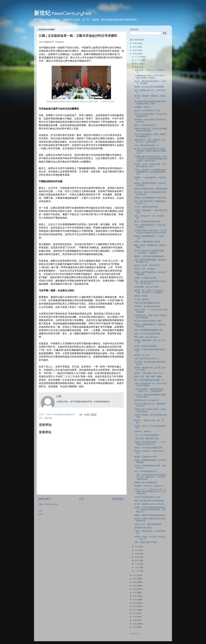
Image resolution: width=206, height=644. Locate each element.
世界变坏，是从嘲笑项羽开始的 (147, 306)
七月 (137, 550)
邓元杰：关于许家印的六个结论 (147, 111)
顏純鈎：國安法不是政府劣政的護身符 (150, 515)
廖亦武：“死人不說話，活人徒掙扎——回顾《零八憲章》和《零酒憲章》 (150, 292)
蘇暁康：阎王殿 (141, 296)
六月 (137, 554)
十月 (137, 64)
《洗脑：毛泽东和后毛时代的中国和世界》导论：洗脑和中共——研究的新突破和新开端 (150, 477)
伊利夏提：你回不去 (143, 107)
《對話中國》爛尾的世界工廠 (146, 439)
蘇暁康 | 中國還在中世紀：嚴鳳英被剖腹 (151, 189)
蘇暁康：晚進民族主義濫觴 (145, 346)
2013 (135, 606)
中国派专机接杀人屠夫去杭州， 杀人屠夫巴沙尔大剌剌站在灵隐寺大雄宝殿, (150, 232)
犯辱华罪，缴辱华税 (143, 432)
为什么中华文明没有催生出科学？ (148, 497)
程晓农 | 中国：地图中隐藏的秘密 (148, 524)
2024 (135, 50)
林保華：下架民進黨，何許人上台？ (149, 373)
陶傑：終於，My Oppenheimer (147, 337)
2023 (135, 54)
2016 (135, 596)
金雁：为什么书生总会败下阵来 (147, 334)
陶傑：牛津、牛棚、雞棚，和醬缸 (148, 377)
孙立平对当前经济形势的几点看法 (148, 321)
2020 (135, 582)
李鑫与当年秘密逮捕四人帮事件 (147, 303)
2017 (135, 593)
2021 (135, 579)
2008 (135, 624)
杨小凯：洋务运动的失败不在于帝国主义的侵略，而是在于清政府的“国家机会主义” (150, 151)
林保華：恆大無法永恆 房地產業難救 (149, 87)
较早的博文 (118, 499)
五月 (137, 557)
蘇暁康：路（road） (143, 355)
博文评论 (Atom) (51, 504)
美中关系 (48, 418)
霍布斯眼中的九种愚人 (144, 528)
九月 (137, 67)
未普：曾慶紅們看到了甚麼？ (146, 542)
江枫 (59, 396)
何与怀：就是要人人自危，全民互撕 (149, 504)
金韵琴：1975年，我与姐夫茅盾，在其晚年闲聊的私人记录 (150, 165)
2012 (135, 610)
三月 (137, 564)
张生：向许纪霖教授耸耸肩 (145, 471)
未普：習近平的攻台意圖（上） (147, 359)
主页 (81, 499)
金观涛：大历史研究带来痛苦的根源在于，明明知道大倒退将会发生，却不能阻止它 (150, 510)
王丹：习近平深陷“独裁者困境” (147, 435)
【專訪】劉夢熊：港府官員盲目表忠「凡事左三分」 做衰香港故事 (149, 390)
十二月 (138, 57)
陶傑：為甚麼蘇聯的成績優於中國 (148, 330)
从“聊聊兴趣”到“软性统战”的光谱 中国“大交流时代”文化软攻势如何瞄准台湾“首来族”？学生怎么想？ (151, 159)
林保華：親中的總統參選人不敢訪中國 (150, 198)
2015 (135, 600)
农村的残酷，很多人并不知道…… (148, 287)
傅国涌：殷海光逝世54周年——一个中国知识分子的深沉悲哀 (150, 443)
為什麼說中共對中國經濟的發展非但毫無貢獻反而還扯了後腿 (150, 103)
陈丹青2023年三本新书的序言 (146, 400)
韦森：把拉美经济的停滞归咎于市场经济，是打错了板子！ (150, 282)
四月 (137, 561)
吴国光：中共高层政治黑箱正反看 (148, 448)
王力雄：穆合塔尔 (142, 300)
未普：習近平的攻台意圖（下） (147, 145)
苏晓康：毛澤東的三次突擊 (145, 278)
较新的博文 (45, 499)
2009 (135, 620)
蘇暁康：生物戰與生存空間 (145, 457)
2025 (135, 47)
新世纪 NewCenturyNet (63, 13)
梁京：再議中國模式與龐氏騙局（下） (150, 380)
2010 (135, 617)
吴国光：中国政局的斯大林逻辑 (147, 242)
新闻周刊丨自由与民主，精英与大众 (149, 486)
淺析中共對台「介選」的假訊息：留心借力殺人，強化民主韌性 (150, 141)
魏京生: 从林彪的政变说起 (145, 125)
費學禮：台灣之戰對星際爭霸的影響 (149, 256)
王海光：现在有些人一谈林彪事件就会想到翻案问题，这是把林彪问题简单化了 (150, 172)
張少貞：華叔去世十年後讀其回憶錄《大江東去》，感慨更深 (149, 252)
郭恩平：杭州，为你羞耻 (145, 269)
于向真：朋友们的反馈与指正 (146, 207)
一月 (137, 571)
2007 (135, 627)
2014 (135, 603)
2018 (135, 589)
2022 (135, 575)
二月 (137, 567)
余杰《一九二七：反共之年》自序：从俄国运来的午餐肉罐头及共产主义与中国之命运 (150, 492)
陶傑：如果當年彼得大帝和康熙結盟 (149, 501)
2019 (135, 586)
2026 (135, 43)
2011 (135, 613)
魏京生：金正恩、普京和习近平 (147, 265)
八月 (137, 547)
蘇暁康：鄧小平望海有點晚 (145, 483)
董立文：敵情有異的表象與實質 (147, 222)
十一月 (138, 60)
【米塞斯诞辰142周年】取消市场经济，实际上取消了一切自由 (151, 77)
